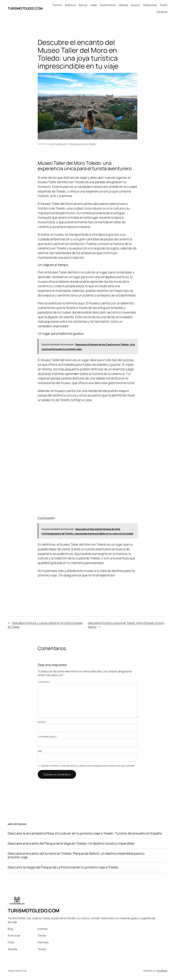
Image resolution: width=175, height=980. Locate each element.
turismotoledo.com (58, 144)
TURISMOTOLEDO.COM (25, 8)
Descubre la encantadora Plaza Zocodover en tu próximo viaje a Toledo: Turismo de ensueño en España (85, 833)
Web (40, 751)
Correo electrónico (47, 737)
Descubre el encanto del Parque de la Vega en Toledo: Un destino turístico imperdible (71, 843)
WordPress (162, 971)
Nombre (42, 722)
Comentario (44, 682)
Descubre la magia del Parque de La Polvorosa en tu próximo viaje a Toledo (63, 867)
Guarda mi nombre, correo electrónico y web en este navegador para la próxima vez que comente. (88, 766)
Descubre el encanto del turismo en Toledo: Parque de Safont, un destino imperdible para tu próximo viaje (76, 855)
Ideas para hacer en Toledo (83, 144)
